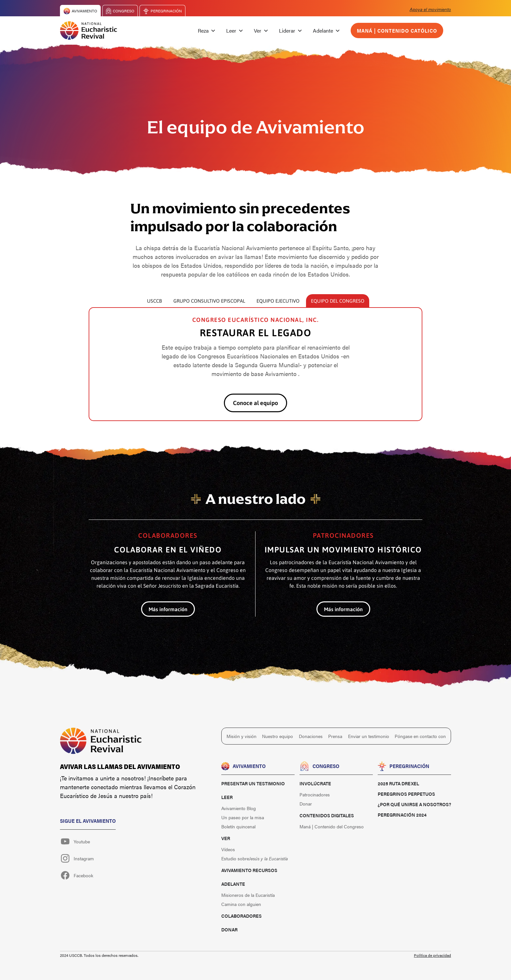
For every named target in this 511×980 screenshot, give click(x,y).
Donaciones (311, 736)
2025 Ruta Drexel (398, 783)
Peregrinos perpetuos (406, 794)
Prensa (335, 736)
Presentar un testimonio (253, 783)
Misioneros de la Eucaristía (248, 895)
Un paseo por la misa (243, 817)
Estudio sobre (255, 858)
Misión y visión (241, 736)
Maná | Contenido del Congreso (332, 826)
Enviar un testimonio (369, 736)
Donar (229, 929)
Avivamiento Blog (239, 808)
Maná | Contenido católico (397, 30)
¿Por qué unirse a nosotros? (414, 804)
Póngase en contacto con (420, 736)
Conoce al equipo (255, 403)
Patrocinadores (315, 794)
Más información (168, 609)
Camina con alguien (241, 904)
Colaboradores (241, 916)
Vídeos (228, 849)
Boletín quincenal (238, 826)
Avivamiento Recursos (249, 870)
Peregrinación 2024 (402, 815)
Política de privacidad (432, 955)
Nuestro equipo (277, 736)
